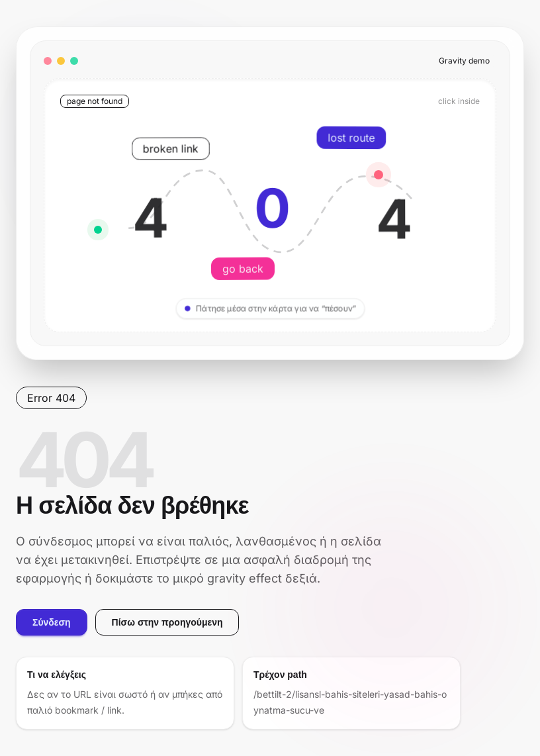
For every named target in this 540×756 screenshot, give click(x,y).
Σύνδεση (52, 622)
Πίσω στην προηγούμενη (167, 622)
